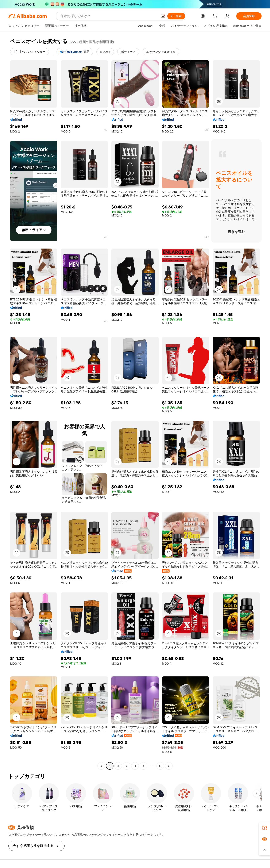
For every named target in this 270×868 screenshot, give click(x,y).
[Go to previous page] (101, 766)
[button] (163, 16)
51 (160, 766)
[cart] (216, 17)
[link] (265, 828)
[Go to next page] (169, 766)
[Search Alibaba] (109, 16)
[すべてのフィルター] (30, 52)
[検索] (176, 16)
